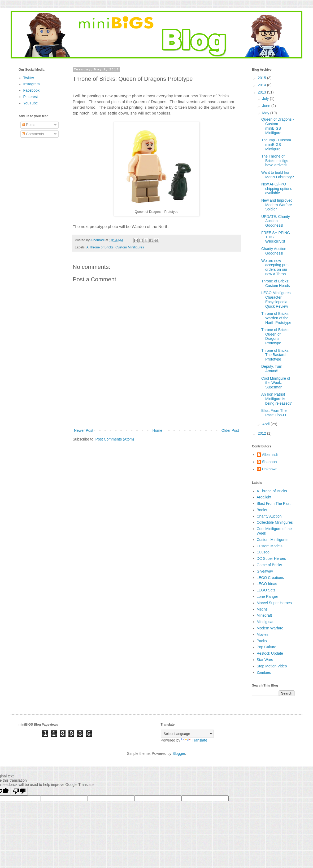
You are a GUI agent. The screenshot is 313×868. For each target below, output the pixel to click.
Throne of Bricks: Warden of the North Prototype (276, 318)
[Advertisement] (156, 413)
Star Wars (265, 660)
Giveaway (265, 571)
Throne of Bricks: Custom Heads (276, 283)
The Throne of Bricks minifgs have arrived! (275, 161)
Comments (33, 134)
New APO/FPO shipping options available (277, 189)
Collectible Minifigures (275, 522)
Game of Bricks (269, 565)
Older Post (230, 430)
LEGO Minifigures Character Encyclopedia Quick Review (276, 299)
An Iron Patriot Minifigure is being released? (277, 399)
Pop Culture (267, 647)
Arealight (264, 497)
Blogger (179, 753)
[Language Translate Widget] (187, 734)
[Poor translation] (19, 791)
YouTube (31, 103)
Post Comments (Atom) (115, 439)
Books (262, 510)
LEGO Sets (266, 590)
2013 (262, 92)
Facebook (31, 90)
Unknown (270, 469)
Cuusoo (263, 552)
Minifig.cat (265, 622)
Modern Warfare (270, 628)
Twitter (29, 78)
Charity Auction (269, 516)
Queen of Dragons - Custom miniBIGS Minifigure (278, 126)
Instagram (32, 84)
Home (157, 430)
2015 (262, 78)
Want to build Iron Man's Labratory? (278, 175)
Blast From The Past (274, 503)
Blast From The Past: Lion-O (274, 413)
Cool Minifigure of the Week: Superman (276, 383)
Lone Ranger (268, 596)
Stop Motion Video (272, 666)
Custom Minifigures (130, 247)
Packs (262, 641)
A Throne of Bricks (100, 247)
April (266, 424)
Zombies (264, 672)
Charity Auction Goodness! (274, 251)
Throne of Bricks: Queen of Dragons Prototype (275, 336)
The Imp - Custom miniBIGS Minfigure (276, 145)
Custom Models (270, 546)
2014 (262, 85)
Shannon (269, 462)
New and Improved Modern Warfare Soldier (277, 205)
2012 (262, 433)
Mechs (262, 609)
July (266, 99)
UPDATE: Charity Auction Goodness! (276, 221)
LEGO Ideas (267, 584)
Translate (194, 740)
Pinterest (31, 97)
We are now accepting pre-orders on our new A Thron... (275, 267)
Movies (263, 634)
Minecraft (264, 615)
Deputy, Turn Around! (272, 369)
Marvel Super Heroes (274, 603)
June (267, 106)
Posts (29, 125)
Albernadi (270, 455)
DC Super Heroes (271, 558)
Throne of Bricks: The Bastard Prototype (275, 355)
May (266, 113)
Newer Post (84, 430)
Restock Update (270, 653)
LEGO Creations (270, 578)
